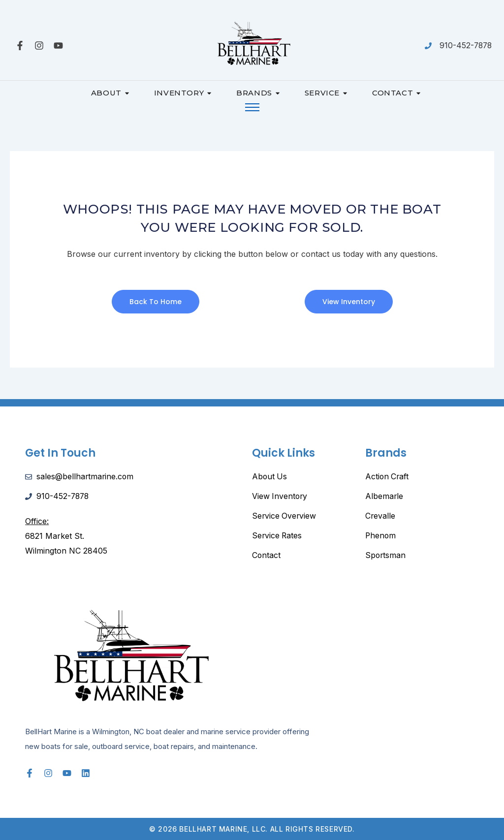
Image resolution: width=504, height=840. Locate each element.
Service (326, 93)
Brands (258, 93)
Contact (396, 93)
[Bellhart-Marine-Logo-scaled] (252, 44)
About (110, 93)
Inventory (183, 93)
